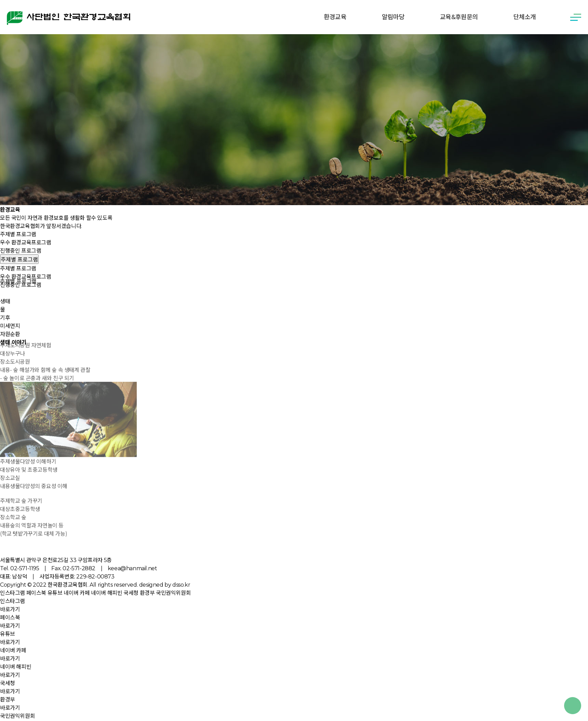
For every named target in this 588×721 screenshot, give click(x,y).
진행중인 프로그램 (21, 251)
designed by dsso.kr (165, 585)
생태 (5, 301)
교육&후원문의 (459, 17)
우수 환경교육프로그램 (26, 243)
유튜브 (55, 593)
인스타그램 (12, 593)
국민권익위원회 (173, 593)
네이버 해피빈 (106, 593)
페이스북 (36, 593)
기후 (5, 318)
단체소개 (525, 17)
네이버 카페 (77, 593)
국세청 (131, 593)
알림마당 (393, 17)
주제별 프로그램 (18, 234)
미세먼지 (10, 326)
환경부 (147, 593)
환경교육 (335, 17)
